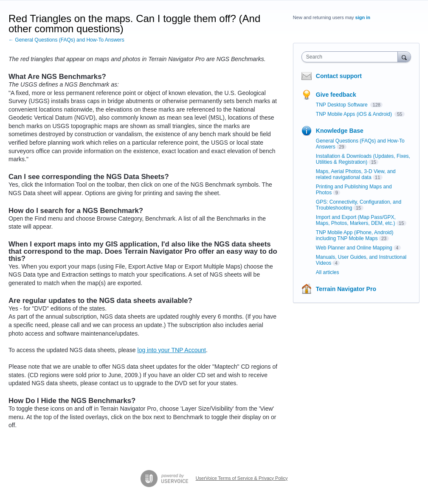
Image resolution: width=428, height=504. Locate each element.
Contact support (339, 76)
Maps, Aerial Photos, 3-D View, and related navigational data (356, 174)
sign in (363, 17)
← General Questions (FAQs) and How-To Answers (66, 40)
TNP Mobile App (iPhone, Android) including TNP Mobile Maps (355, 235)
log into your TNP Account (172, 350)
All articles (328, 272)
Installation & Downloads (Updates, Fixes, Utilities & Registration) (363, 159)
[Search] (404, 57)
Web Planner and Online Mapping (354, 248)
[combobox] (352, 57)
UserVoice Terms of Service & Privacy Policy (242, 478)
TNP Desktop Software (342, 105)
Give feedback (336, 95)
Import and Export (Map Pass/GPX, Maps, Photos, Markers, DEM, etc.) (356, 220)
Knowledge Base (340, 131)
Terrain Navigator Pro (346, 289)
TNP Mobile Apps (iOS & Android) (355, 114)
